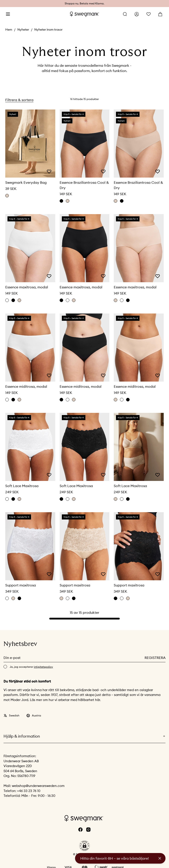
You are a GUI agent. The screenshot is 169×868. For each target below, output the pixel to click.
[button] (84, 846)
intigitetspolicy (43, 667)
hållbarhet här (89, 700)
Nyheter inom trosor (48, 30)
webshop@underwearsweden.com (38, 786)
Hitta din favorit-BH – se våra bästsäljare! (115, 858)
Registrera (155, 658)
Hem (9, 30)
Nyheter (23, 30)
